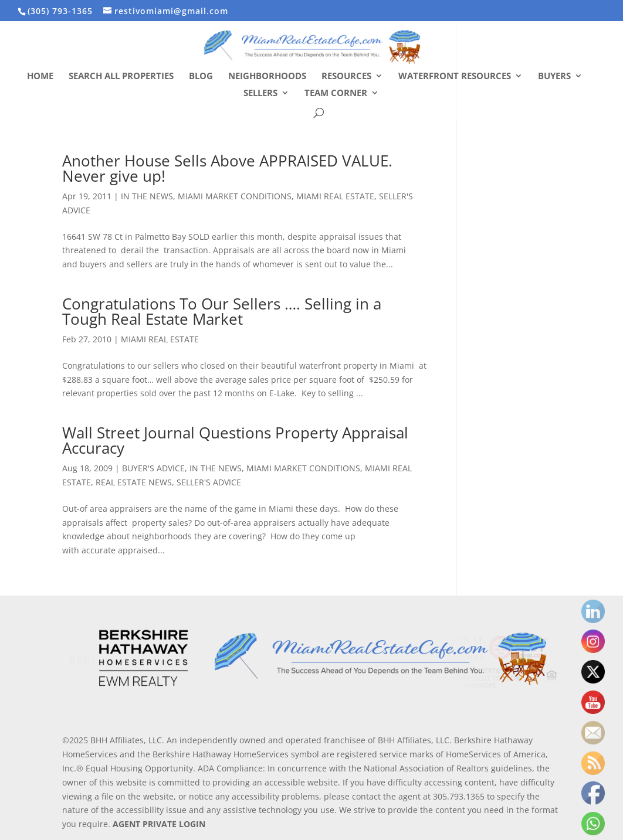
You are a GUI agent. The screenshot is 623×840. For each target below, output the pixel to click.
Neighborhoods (267, 76)
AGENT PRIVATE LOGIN (159, 824)
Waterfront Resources (455, 76)
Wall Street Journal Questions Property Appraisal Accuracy (235, 440)
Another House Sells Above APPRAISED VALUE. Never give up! (227, 168)
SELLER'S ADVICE (209, 482)
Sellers (260, 93)
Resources (346, 76)
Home (40, 76)
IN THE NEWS (147, 196)
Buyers (554, 76)
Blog (201, 76)
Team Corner (336, 93)
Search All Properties (121, 76)
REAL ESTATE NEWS (134, 482)
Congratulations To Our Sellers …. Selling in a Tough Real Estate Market (222, 311)
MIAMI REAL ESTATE (335, 196)
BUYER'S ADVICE (153, 468)
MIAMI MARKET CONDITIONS (235, 196)
